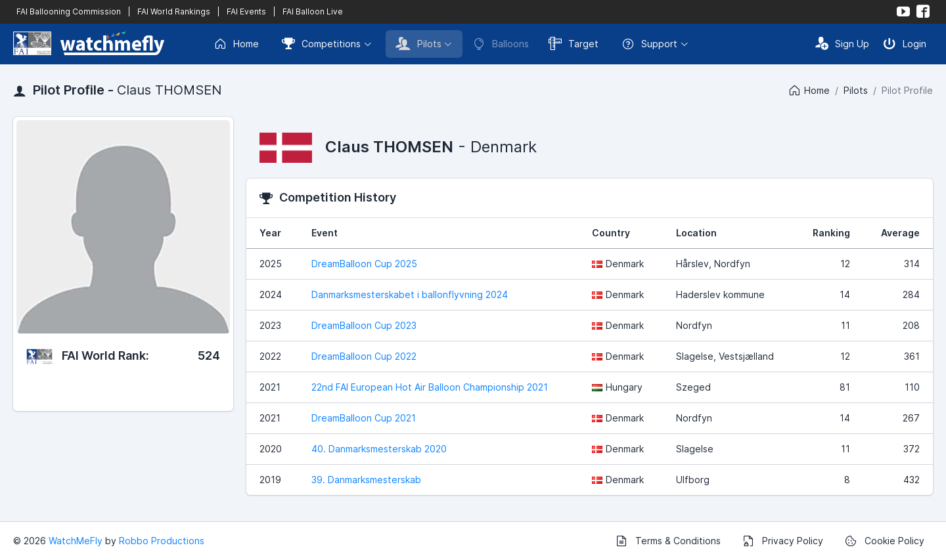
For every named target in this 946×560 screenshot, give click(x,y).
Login (905, 43)
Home (236, 44)
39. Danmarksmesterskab (366, 480)
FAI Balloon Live (313, 11)
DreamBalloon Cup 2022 (364, 356)
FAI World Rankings (174, 11)
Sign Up (842, 43)
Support (649, 44)
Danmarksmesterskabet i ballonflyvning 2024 (410, 294)
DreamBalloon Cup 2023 (364, 325)
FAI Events (246, 11)
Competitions (321, 43)
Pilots (418, 43)
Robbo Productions (162, 541)
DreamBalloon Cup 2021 (364, 418)
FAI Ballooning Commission (69, 11)
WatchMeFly (76, 541)
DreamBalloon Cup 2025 (364, 264)
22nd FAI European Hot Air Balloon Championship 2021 (430, 387)
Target (574, 43)
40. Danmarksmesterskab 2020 (379, 449)
